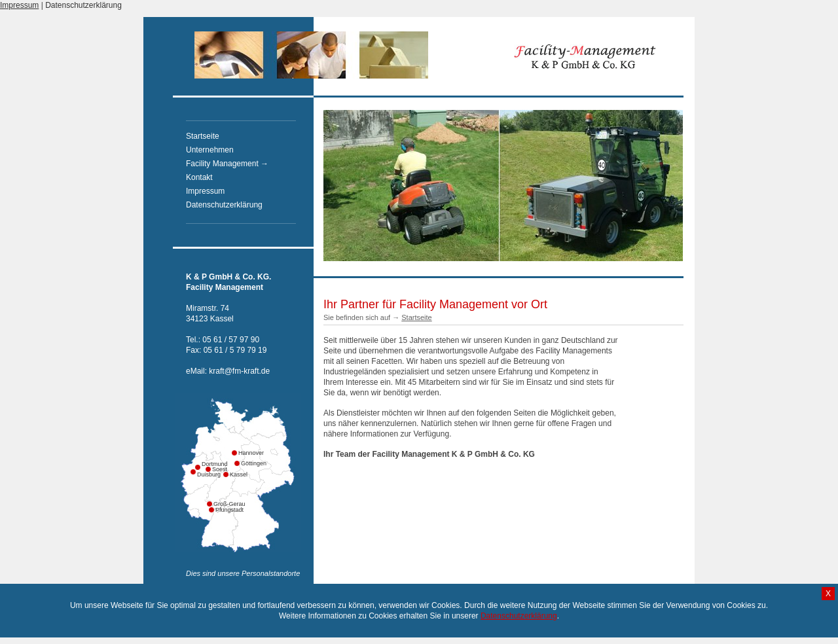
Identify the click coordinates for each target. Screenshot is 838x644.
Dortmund (204, 464)
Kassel (232, 474)
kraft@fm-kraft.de (239, 371)
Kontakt (199, 177)
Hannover (241, 453)
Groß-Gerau (229, 504)
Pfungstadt (218, 510)
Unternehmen (210, 150)
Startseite (203, 136)
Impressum (19, 5)
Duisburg (200, 474)
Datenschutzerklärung (83, 5)
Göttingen (244, 463)
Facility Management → (227, 164)
